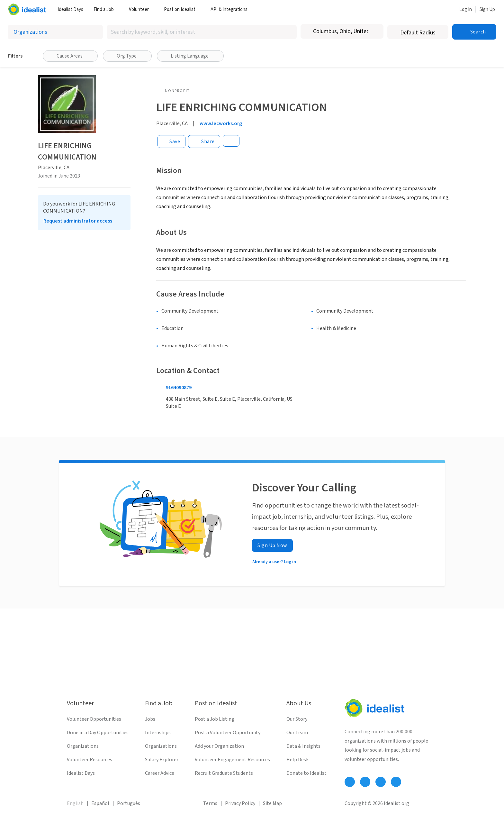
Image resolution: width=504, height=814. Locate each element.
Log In (466, 9)
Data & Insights (303, 746)
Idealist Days (70, 9)
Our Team (297, 733)
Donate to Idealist (306, 773)
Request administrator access (78, 221)
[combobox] (202, 32)
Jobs (150, 719)
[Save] (171, 142)
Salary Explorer (162, 760)
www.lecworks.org (221, 123)
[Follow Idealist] (350, 782)
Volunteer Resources (90, 760)
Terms (210, 803)
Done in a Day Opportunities (98, 733)
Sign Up (487, 9)
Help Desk (297, 760)
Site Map (272, 803)
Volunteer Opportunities (94, 719)
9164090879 (179, 388)
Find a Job (106, 9)
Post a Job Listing (215, 719)
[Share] (204, 142)
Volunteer (141, 9)
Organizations (83, 746)
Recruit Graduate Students (224, 773)
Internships (158, 733)
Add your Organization (219, 746)
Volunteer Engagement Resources (232, 760)
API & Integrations (231, 9)
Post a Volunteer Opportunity (228, 733)
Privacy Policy (240, 803)
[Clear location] (374, 32)
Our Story (297, 719)
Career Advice (160, 773)
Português (129, 803)
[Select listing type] (55, 32)
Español (100, 803)
